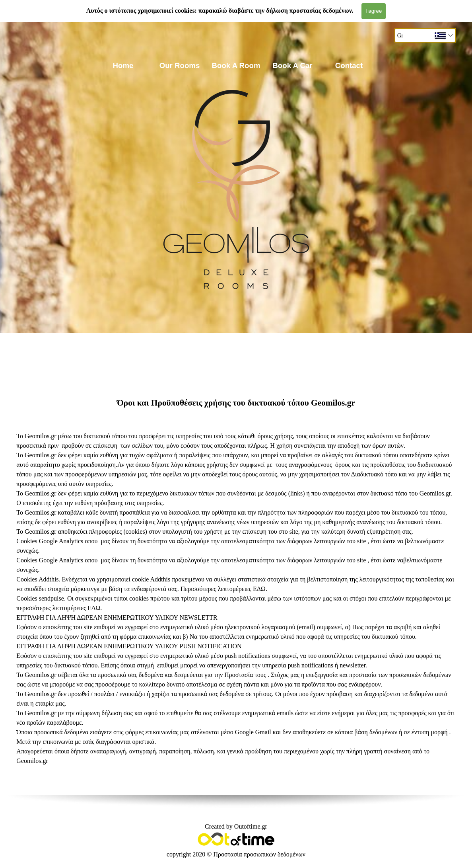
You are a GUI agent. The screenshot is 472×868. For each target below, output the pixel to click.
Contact (349, 65)
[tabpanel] (236, 591)
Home (123, 65)
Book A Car (292, 65)
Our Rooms (180, 65)
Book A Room (236, 65)
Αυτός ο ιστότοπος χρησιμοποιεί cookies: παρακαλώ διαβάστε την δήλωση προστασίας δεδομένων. (220, 11)
